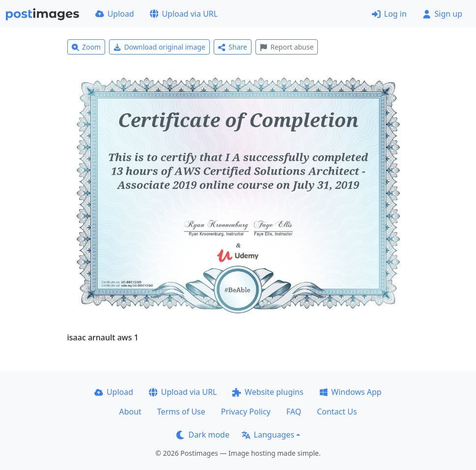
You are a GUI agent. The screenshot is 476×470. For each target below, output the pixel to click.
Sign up (442, 14)
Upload (115, 14)
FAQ (294, 412)
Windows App (350, 392)
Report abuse (287, 47)
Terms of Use (181, 412)
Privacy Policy (246, 412)
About (130, 412)
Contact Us (337, 412)
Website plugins (268, 392)
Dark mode (203, 435)
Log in (389, 14)
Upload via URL (184, 14)
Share (233, 47)
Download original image (159, 47)
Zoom (86, 47)
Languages (268, 435)
